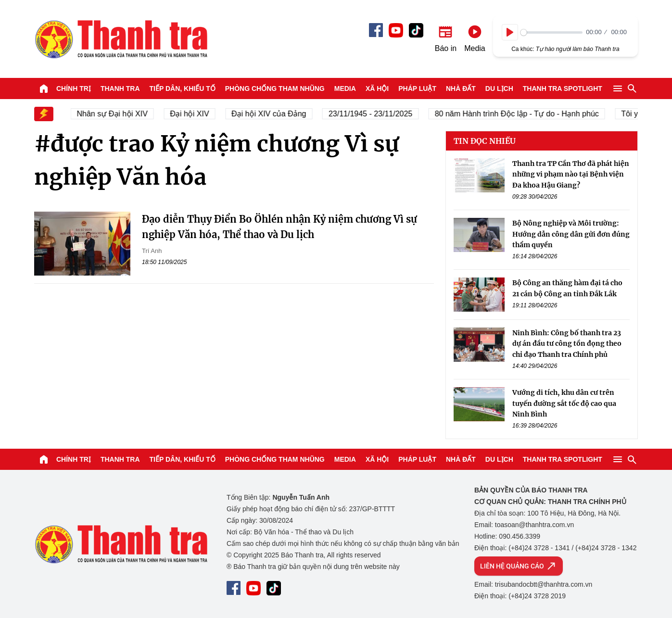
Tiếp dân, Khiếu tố (183, 88)
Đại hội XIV (195, 114)
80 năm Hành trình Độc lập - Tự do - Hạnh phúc (522, 114)
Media (345, 88)
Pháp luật (417, 88)
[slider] (552, 32)
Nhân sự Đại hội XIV (117, 114)
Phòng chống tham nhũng (275, 88)
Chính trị (74, 88)
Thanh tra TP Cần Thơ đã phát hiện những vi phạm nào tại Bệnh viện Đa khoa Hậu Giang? (571, 174)
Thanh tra (120, 88)
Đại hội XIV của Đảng (274, 114)
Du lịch (499, 88)
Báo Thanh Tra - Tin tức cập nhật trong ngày (121, 39)
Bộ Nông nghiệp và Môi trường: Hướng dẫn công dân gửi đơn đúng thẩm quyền (571, 234)
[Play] (510, 32)
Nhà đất (461, 88)
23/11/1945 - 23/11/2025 (375, 114)
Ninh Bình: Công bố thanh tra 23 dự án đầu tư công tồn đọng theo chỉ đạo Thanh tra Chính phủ (567, 344)
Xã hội (377, 88)
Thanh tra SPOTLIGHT (563, 88)
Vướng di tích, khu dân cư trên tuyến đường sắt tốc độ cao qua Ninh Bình (564, 403)
